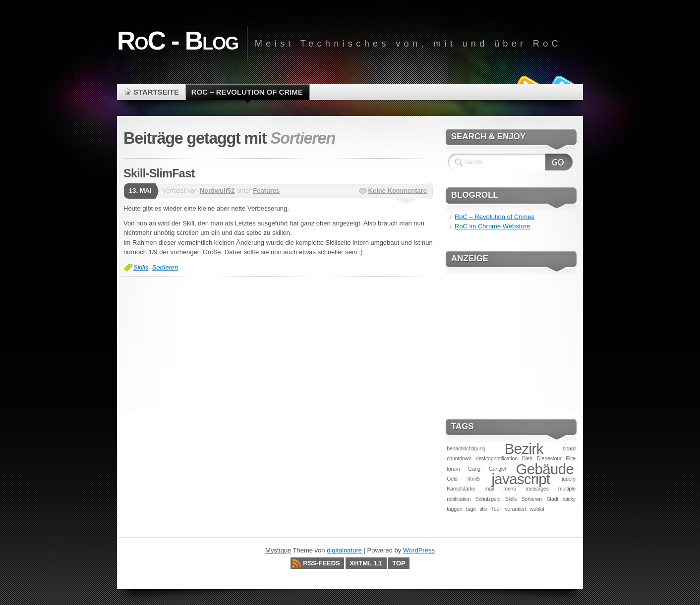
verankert (515, 509)
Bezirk (524, 449)
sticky (569, 499)
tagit (471, 509)
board (569, 448)
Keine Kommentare (398, 191)
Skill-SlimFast (159, 173)
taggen (454, 509)
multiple (567, 489)
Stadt (552, 499)
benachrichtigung (466, 448)
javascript (521, 479)
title (483, 509)
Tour (496, 509)
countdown (459, 458)
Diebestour (549, 458)
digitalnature (344, 550)
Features (266, 191)
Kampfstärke (461, 489)
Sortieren (165, 267)
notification (459, 499)
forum (453, 469)
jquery (569, 479)
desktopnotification (497, 458)
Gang (474, 469)
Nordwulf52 (217, 191)
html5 (474, 479)
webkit (537, 509)
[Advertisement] (511, 337)
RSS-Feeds (321, 563)
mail (490, 489)
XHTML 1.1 (366, 563)
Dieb (527, 458)
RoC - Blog (177, 41)
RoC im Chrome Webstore (492, 226)
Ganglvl (497, 469)
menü (510, 489)
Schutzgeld (488, 499)
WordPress (419, 550)
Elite (571, 458)
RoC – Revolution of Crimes (495, 217)
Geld (452, 479)
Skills (141, 267)
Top (399, 563)
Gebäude (545, 469)
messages (537, 489)
